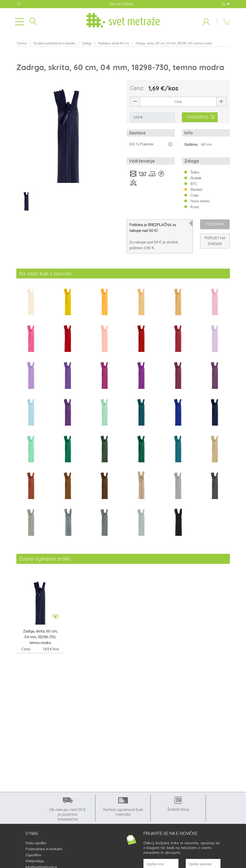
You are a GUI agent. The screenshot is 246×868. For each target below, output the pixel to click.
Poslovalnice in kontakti (44, 849)
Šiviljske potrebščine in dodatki (54, 43)
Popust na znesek (215, 241)
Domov (22, 43)
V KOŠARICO (200, 117)
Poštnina (215, 224)
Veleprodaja (35, 861)
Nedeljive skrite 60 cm (114, 43)
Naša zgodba (36, 843)
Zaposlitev (33, 855)
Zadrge (87, 43)
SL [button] (226, 4)
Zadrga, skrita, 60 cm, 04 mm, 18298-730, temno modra (40, 637)
